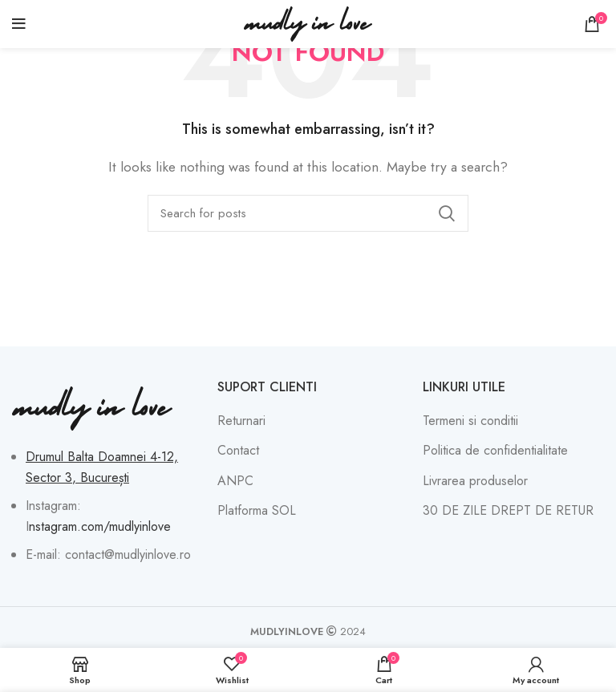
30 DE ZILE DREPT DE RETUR (508, 511)
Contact (238, 451)
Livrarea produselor (475, 481)
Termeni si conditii (470, 421)
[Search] (308, 213)
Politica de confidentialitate (495, 451)
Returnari (241, 421)
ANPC (235, 481)
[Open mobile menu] (19, 24)
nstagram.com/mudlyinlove (100, 526)
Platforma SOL (257, 511)
